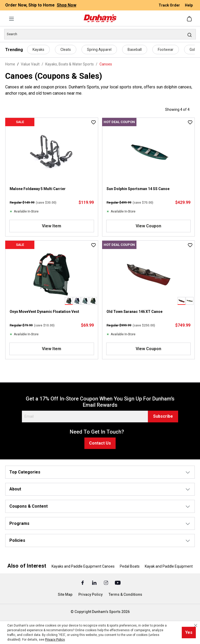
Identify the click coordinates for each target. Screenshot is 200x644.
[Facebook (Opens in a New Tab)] (83, 582)
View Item (52, 226)
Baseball (135, 50)
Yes (189, 632)
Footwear (166, 50)
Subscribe (163, 416)
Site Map (65, 594)
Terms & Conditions (125, 594)
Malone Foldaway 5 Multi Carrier (38, 189)
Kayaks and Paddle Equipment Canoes (83, 566)
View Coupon (148, 226)
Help (189, 5)
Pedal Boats (130, 566)
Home (10, 64)
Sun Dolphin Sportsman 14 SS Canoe (138, 189)
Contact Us (100, 443)
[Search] (100, 34)
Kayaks (38, 50)
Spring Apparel (99, 50)
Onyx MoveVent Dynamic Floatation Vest (44, 312)
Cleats (66, 50)
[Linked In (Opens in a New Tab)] (95, 582)
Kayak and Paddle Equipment (169, 566)
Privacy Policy (90, 594)
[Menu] (11, 19)
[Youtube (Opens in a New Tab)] (118, 582)
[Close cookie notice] (196, 625)
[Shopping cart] (190, 19)
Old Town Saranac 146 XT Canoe (135, 312)
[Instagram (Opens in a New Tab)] (106, 582)
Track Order (170, 5)
